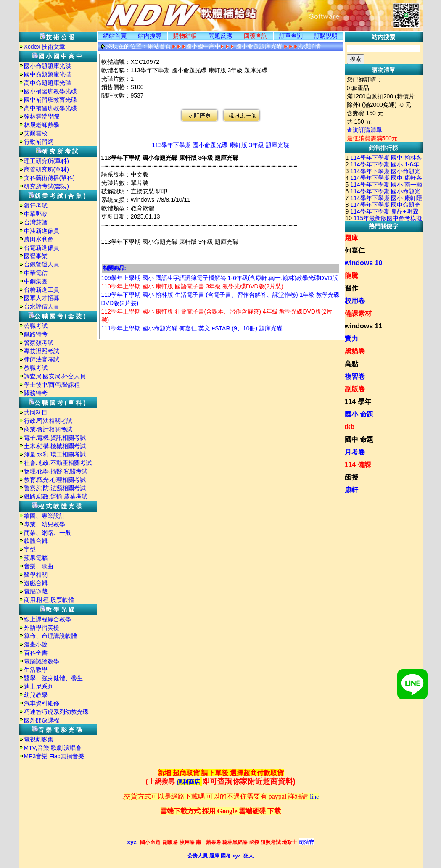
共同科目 (36, 412)
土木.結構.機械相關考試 (55, 446)
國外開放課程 (42, 720)
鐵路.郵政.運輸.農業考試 (56, 496)
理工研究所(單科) (46, 161)
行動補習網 (39, 142)
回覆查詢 (256, 36)
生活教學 (36, 670)
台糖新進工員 (42, 290)
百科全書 (36, 653)
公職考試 (36, 326)
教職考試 (36, 368)
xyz (132, 842)
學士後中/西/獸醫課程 (52, 385)
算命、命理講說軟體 (50, 636)
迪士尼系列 (39, 686)
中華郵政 (36, 214)
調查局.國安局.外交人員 (55, 376)
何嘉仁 (355, 250)
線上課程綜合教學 (48, 619)
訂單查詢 (291, 36)
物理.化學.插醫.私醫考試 (56, 471)
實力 (351, 339)
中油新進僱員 (42, 231)
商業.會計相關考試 (48, 429)
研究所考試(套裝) (46, 186)
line (314, 797)
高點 (351, 364)
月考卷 (355, 452)
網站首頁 (115, 36)
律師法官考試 (42, 359)
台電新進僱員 (42, 248)
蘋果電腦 (36, 558)
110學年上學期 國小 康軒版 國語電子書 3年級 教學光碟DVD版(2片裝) (192, 286)
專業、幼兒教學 (45, 524)
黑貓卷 (355, 351)
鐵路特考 (36, 334)
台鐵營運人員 (42, 264)
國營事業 (36, 256)
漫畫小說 (36, 644)
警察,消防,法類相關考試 (55, 488)
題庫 (351, 238)
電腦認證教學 (42, 661)
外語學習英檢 (42, 628)
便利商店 (188, 782)
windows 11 (364, 326)
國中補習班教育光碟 (50, 100)
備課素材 (358, 313)
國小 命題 (359, 414)
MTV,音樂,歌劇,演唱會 (53, 748)
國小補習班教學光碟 (50, 91)
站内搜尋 (150, 36)
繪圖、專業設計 (45, 516)
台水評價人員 (42, 306)
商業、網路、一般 (48, 533)
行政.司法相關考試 (48, 421)
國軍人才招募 (42, 298)
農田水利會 (39, 239)
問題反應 (220, 36)
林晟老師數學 (42, 125)
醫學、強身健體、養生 (53, 678)
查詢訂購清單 (364, 130)
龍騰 (351, 276)
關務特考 (36, 393)
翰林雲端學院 (42, 116)
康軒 (351, 490)
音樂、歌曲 (39, 566)
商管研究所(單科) (46, 169)
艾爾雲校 (36, 133)
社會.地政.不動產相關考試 (58, 463)
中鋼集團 (36, 281)
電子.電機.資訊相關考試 (55, 438)
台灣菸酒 (36, 222)
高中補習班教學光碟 (50, 108)
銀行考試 (36, 206)
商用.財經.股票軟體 (49, 600)
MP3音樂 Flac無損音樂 (54, 756)
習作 (351, 288)
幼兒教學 (36, 695)
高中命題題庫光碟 (48, 83)
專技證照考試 (42, 351)
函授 (351, 477)
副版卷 (355, 389)
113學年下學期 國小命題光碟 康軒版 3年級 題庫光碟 (220, 145)
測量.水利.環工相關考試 (55, 454)
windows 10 (364, 263)
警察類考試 (39, 343)
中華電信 (36, 273)
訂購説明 (326, 36)
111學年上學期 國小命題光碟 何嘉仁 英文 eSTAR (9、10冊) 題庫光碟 (192, 328)
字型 (30, 549)
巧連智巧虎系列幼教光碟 (56, 712)
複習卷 (355, 376)
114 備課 (358, 465)
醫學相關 (36, 575)
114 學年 (358, 402)
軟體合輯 (36, 541)
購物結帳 (185, 36)
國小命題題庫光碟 (48, 66)
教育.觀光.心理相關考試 (55, 480)
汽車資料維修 (42, 703)
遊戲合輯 (36, 583)
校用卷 (355, 301)
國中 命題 (359, 439)
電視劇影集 (39, 739)
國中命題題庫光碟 (48, 74)
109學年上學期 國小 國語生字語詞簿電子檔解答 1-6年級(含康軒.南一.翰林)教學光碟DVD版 (220, 278)
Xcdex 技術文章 (45, 47)
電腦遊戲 (36, 591)
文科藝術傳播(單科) (49, 178)
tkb (350, 427)
